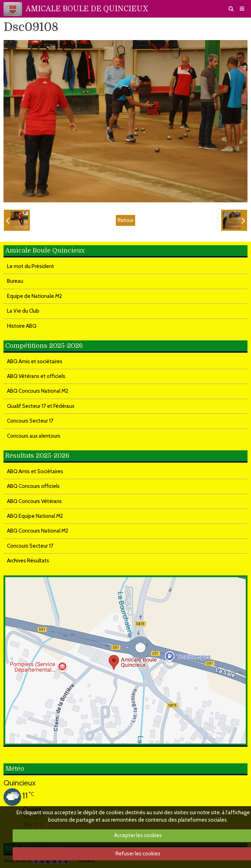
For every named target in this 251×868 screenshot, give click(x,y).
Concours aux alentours (34, 436)
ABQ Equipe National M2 (35, 516)
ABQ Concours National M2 (38, 391)
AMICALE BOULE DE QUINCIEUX (87, 9)
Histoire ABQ (22, 326)
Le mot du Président (31, 266)
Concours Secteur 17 (30, 421)
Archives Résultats (28, 561)
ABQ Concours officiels (33, 486)
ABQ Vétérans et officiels (36, 376)
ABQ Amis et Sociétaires (35, 471)
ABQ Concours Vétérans (34, 501)
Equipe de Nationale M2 (35, 296)
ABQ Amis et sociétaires (35, 361)
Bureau (15, 281)
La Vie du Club (23, 311)
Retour (125, 220)
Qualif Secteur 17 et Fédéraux (41, 406)
